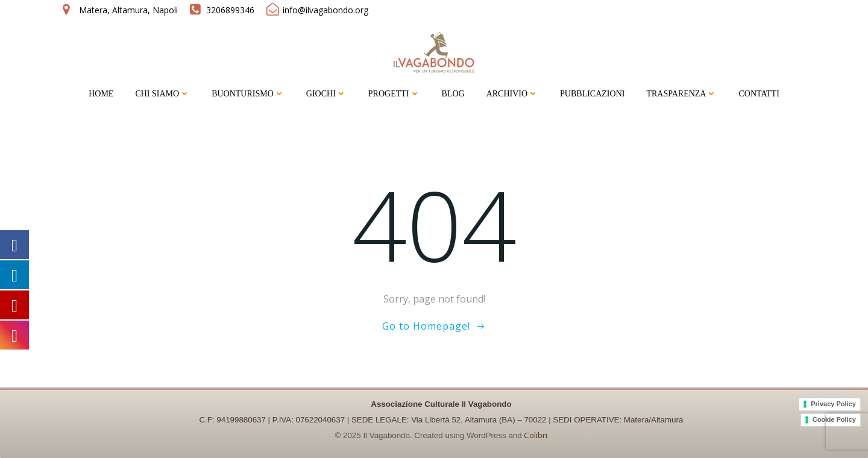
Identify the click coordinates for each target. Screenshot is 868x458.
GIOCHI (326, 94)
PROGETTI (394, 94)
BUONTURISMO (248, 94)
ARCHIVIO (512, 94)
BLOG (453, 94)
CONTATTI (759, 94)
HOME (101, 94)
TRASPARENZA (681, 94)
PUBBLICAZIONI (592, 94)
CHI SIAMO (162, 94)
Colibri (536, 435)
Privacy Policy (833, 404)
